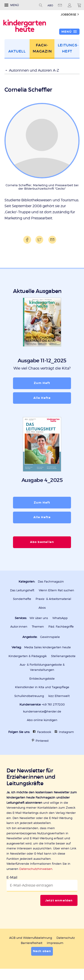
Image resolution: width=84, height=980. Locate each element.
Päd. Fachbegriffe (61, 626)
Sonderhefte (22, 599)
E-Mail (12, 877)
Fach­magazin (42, 48)
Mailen (52, 240)
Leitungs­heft (68, 48)
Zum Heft (42, 383)
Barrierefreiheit (32, 943)
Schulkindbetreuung (29, 696)
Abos (42, 608)
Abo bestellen (42, 542)
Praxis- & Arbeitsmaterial (53, 599)
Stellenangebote (63, 656)
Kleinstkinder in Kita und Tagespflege (42, 687)
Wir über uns (39, 618)
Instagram (66, 732)
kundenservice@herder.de (42, 711)
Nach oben (42, 951)
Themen (38, 626)
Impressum (55, 943)
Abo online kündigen (42, 720)
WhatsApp (60, 618)
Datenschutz (66, 938)
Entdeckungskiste (42, 678)
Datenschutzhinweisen (36, 869)
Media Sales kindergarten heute (47, 647)
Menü (15, 5)
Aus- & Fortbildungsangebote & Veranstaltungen (42, 667)
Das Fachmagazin (51, 581)
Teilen (26, 240)
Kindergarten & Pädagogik (28, 656)
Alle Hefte (42, 398)
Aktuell (17, 51)
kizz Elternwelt (59, 696)
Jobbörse (69, 15)
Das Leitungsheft (22, 590)
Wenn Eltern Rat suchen (56, 590)
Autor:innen (19, 626)
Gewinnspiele (50, 637)
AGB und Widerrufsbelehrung (31, 938)
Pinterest (42, 741)
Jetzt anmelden (59, 900)
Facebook (44, 732)
